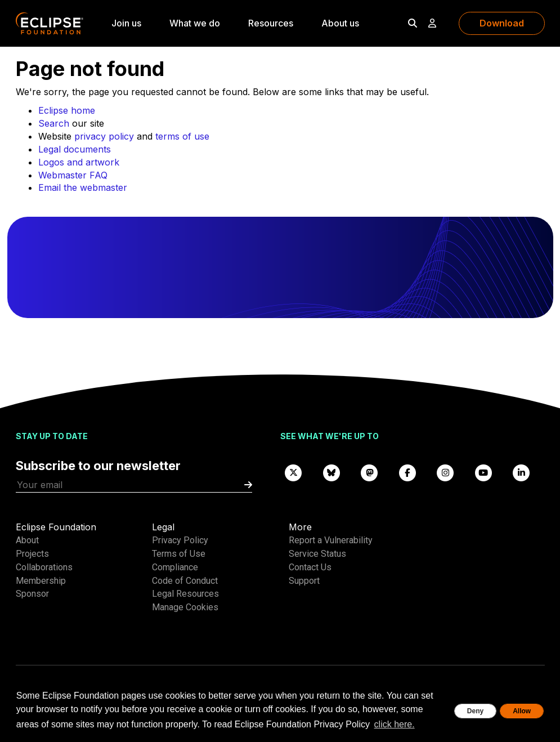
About (27, 540)
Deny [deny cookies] (475, 711)
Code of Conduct (185, 581)
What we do (195, 23)
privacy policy (104, 136)
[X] (294, 472)
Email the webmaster (83, 187)
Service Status (317, 554)
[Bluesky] (331, 472)
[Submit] (248, 485)
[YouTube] (483, 472)
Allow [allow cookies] (522, 711)
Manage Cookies (185, 607)
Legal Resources (185, 594)
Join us (126, 23)
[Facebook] (407, 472)
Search (54, 123)
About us (340, 23)
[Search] (413, 23)
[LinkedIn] (522, 472)
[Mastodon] (370, 472)
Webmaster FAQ (73, 175)
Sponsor (32, 594)
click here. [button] (395, 724)
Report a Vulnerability (331, 540)
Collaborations (44, 567)
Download (502, 23)
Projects (32, 554)
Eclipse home (67, 110)
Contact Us (310, 567)
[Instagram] (446, 472)
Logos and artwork (79, 162)
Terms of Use (179, 554)
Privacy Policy (180, 540)
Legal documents (75, 149)
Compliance (175, 567)
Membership (41, 581)
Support (304, 581)
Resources (271, 23)
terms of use (182, 136)
